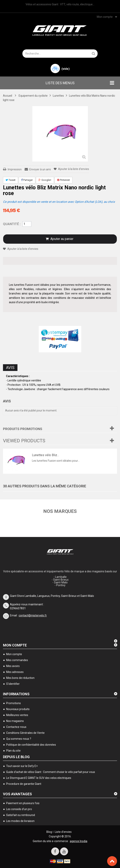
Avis (10, 368)
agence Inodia (79, 841)
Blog (49, 832)
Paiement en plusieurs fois (23, 803)
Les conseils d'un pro (19, 809)
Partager (27, 180)
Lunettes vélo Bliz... (45, 455)
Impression (15, 169)
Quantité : (12, 224)
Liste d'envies (63, 832)
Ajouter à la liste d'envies (73, 169)
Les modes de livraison (20, 821)
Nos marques (60, 511)
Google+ (45, 180)
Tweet (11, 180)
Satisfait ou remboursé (21, 815)
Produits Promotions (23, 429)
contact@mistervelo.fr (33, 615)
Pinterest (63, 180)
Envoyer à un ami (40, 169)
